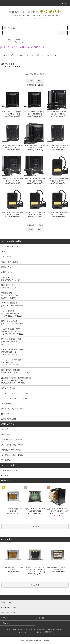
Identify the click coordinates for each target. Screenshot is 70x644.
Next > (40, 81)
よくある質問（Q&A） (10, 470)
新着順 (42, 74)
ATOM (51, 632)
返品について (42, 630)
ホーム (5, 42)
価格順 (36, 74)
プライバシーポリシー (24, 632)
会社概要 (5, 476)
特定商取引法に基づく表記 (55, 630)
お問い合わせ (5, 623)
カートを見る (40, 618)
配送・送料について (31, 630)
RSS (47, 632)
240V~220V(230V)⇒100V (13, 55)
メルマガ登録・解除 (37, 632)
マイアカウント (6, 618)
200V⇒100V (51, 55)
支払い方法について (18, 630)
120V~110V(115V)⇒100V (35, 55)
